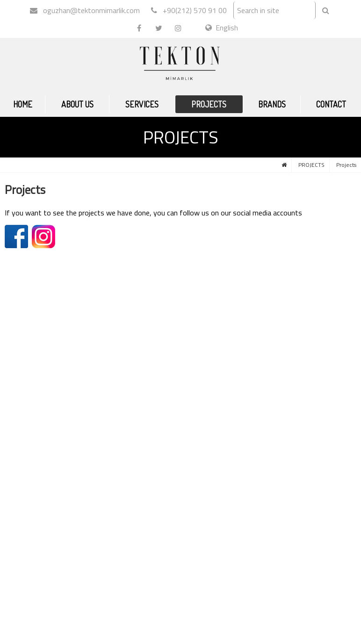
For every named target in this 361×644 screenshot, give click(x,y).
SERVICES (142, 104)
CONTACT (331, 104)
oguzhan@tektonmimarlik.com (85, 10)
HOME (23, 104)
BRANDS (272, 104)
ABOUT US (77, 104)
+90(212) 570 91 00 (189, 10)
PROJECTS (209, 104)
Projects (346, 165)
